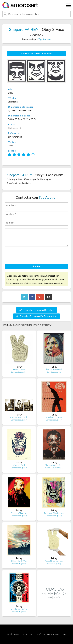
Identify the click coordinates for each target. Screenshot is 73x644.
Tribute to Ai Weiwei (19, 513)
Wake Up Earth (19, 465)
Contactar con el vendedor (37, 53)
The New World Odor (54, 465)
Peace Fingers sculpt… (54, 561)
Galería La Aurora (54, 372)
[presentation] (29, 256)
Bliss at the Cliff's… (19, 561)
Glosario (55, 634)
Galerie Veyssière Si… (54, 468)
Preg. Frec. (64, 634)
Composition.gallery (19, 372)
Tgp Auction (45, 39)
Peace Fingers (19, 369)
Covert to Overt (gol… (19, 417)
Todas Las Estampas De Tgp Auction (36, 316)
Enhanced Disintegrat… (54, 513)
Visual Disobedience (54, 417)
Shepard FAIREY (24, 29)
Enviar (37, 266)
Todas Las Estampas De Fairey (37, 310)
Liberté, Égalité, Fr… (19, 609)
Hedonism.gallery (19, 564)
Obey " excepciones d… (54, 369)
